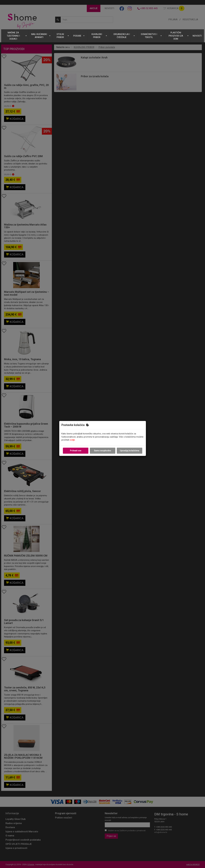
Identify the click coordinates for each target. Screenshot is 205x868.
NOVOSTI (197, 36)
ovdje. (73, 440)
